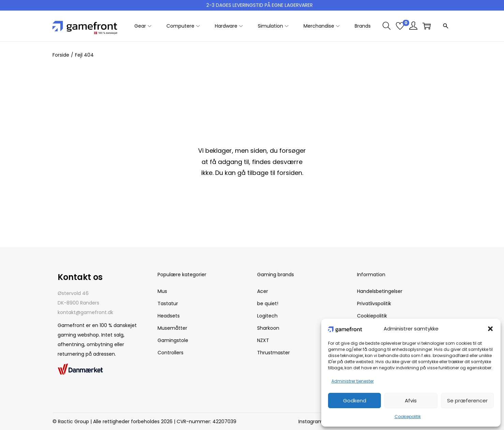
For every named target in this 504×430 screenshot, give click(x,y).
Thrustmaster (273, 353)
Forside (61, 55)
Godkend (355, 401)
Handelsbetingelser (380, 291)
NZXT (263, 340)
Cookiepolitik (408, 417)
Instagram (311, 421)
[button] (490, 329)
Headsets (169, 316)
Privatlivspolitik (374, 303)
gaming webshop (78, 335)
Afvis (411, 401)
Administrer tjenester (353, 381)
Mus (162, 291)
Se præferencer (467, 401)
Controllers (171, 353)
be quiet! (268, 303)
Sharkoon (268, 328)
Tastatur (168, 303)
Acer (263, 291)
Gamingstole (173, 340)
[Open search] (446, 26)
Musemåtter (172, 328)
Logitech (267, 316)
